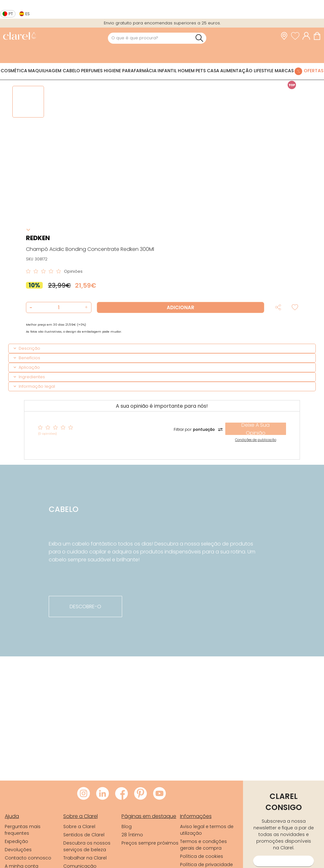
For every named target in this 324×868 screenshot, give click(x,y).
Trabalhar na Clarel (85, 858)
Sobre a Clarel (79, 827)
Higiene (112, 71)
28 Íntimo (132, 835)
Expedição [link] (16, 841)
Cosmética (14, 71)
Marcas (284, 71)
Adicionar (181, 307)
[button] (86, 307)
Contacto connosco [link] (28, 858)
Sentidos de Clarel (84, 835)
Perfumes (92, 71)
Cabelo (71, 71)
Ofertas (314, 71)
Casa (213, 71)
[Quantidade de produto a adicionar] (59, 307)
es (28, 14)
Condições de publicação (256, 440)
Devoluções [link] (18, 850)
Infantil (167, 71)
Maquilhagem (45, 71)
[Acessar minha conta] (308, 36)
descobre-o (85, 606)
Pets (201, 71)
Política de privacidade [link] (206, 865)
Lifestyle (264, 71)
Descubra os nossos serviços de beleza (87, 846)
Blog (127, 827)
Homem (186, 71)
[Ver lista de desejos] (297, 36)
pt (11, 14)
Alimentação (236, 71)
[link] (19, 37)
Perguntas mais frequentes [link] (23, 830)
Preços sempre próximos (150, 843)
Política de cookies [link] (202, 856)
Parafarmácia (139, 71)
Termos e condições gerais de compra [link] (203, 845)
